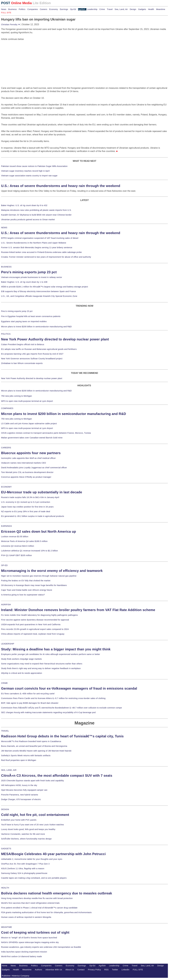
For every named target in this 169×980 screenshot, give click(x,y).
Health (151, 9)
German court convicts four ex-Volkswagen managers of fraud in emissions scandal (69, 688)
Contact (81, 970)
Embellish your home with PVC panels (19, 820)
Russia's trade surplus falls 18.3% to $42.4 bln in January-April (30, 497)
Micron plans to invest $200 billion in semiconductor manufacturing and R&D (36, 327)
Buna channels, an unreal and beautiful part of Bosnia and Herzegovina (34, 746)
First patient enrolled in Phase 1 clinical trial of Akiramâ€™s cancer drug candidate (39, 908)
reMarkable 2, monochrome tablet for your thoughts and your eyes (32, 859)
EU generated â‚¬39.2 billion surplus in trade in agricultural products (33, 516)
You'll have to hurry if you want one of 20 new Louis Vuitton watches (33, 825)
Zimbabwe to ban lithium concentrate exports (22, 363)
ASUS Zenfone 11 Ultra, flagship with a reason (23, 869)
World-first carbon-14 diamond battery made (22, 956)
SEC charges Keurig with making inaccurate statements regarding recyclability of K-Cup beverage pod (48, 712)
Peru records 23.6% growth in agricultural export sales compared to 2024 (35, 629)
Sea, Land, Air (121, 9)
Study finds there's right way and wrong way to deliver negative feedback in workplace (41, 668)
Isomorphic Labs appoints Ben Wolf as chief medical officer (28, 458)
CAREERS (6, 448)
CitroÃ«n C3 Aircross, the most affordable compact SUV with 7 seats (57, 776)
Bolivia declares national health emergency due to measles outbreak (57, 893)
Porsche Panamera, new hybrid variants (20, 795)
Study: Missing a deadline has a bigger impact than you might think (56, 649)
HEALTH (5, 888)
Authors (38, 970)
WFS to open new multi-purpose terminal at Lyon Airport (27, 401)
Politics (22, 9)
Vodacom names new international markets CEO (24, 463)
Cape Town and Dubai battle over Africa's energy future (27, 590)
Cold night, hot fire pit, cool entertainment (35, 815)
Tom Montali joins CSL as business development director (27, 472)
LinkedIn (125, 970)
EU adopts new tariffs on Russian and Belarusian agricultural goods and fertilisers (39, 349)
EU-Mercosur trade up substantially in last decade (42, 492)
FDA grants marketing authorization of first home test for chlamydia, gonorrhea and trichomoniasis (46, 912)
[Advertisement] (22, 58)
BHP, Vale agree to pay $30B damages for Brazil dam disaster (30, 703)
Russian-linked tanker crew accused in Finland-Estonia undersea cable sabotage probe (41, 252)
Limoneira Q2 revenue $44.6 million (18, 546)
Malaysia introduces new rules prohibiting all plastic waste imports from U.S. (36, 210)
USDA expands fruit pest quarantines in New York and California (31, 624)
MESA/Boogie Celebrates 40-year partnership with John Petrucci (53, 854)
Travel (110, 9)
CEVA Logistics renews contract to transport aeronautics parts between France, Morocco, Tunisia (46, 433)
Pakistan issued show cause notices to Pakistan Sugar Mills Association (34, 166)
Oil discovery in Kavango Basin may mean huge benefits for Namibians (34, 585)
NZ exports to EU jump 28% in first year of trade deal (26, 511)
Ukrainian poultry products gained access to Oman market (28, 220)
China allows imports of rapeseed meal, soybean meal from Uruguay (33, 634)
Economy (54, 9)
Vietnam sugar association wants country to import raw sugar (29, 176)
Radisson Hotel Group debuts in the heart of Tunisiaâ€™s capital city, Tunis (62, 736)
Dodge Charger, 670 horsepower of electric (21, 799)
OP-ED (4, 565)
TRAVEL (5, 731)
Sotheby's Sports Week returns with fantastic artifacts (26, 755)
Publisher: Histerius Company (16, 976)
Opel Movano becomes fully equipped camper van (24, 790)
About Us (70, 970)
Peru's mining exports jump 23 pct (29, 272)
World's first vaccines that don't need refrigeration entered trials (30, 903)
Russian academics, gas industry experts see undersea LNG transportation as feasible (41, 947)
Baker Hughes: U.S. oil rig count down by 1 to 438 (24, 282)
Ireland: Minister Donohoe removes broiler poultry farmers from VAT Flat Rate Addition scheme (78, 610)
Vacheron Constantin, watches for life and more (23, 834)
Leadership (92, 9)
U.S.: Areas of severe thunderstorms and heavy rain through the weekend (61, 186)
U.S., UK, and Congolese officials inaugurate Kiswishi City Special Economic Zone (39, 296)
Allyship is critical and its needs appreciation (22, 673)
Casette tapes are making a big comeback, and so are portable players (34, 878)
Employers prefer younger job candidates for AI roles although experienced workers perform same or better (51, 654)
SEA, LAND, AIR (9, 770)
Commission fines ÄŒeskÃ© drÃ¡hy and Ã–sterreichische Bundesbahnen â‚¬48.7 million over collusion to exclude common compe (61, 708)
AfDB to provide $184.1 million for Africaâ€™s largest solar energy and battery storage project (45, 287)
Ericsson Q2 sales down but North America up (39, 531)
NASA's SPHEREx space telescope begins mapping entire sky (30, 942)
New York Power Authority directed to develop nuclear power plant (55, 339)
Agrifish (82, 9)
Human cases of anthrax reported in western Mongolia (26, 917)
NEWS (4, 228)
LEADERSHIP (8, 644)
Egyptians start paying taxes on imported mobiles (24, 321)
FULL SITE (138, 970)
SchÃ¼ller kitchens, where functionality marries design (26, 839)
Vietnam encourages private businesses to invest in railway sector (32, 277)
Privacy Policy (94, 970)
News (4, 9)
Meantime (161, 9)
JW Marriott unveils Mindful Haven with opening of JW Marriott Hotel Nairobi (36, 751)
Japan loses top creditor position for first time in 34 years (27, 507)
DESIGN (5, 809)
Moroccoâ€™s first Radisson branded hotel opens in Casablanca (31, 741)
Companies (33, 9)
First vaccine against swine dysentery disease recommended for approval (35, 620)
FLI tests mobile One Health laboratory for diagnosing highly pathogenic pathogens (39, 615)
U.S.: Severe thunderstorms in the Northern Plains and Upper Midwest (34, 243)
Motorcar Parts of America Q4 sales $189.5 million (24, 541)
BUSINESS (6, 267)
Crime (102, 9)
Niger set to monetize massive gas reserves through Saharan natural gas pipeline (39, 576)
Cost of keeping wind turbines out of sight (35, 932)
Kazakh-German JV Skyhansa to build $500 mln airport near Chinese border (36, 215)
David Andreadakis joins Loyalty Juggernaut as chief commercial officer (34, 468)
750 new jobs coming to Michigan (17, 396)
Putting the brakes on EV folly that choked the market (26, 581)
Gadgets (142, 9)
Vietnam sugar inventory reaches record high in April (25, 171)
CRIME (4, 683)
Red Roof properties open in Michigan (19, 760)
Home (5, 966)
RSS (107, 970)
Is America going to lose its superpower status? (23, 595)
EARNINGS (7, 526)
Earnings (64, 9)
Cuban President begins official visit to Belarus (23, 344)
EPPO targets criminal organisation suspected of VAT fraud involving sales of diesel (40, 238)
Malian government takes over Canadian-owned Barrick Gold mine (32, 438)
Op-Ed (73, 9)
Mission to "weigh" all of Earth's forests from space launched (29, 938)
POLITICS (6, 334)
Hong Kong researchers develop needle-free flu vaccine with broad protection (37, 898)
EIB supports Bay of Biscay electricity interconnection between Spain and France (38, 291)
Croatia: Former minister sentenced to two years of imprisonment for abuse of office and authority (46, 257)
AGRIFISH (6, 605)
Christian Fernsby (11, 25)
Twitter (115, 970)
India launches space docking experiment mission (24, 952)
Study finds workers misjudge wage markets (21, 659)
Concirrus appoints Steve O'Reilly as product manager (26, 477)
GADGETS (6, 849)
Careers (44, 9)
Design (133, 9)
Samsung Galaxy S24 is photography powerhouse (24, 873)
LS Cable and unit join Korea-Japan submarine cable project (29, 424)
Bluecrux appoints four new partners (31, 453)
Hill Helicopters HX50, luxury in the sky (19, 785)
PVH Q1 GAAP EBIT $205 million (16, 555)
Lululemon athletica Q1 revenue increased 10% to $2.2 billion (29, 551)
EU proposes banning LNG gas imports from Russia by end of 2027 (32, 354)
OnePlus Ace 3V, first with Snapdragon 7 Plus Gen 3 (25, 864)
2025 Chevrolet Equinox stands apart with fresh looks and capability (32, 781)
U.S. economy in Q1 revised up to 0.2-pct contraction (26, 502)
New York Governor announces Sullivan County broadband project (32, 359)
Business (13, 9)
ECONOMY (6, 487)
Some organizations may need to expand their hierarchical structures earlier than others (42, 664)
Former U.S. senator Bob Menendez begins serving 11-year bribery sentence (37, 247)
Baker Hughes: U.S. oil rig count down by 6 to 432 (24, 205)
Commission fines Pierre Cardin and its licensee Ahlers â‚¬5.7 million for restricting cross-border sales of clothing (53, 698)
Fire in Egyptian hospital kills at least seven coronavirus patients (31, 316)
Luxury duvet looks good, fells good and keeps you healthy (28, 829)
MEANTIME (7, 927)
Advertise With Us (54, 970)
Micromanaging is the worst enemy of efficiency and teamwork (52, 571)
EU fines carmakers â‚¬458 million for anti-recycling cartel (28, 694)
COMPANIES (7, 408)
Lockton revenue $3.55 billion (15, 537)
